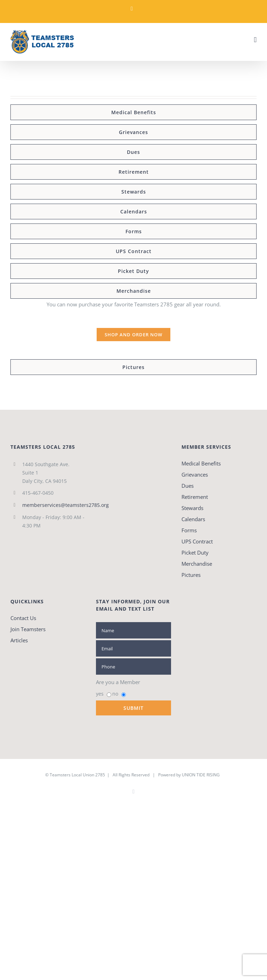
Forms (189, 530)
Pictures (191, 575)
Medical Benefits (201, 463)
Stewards (192, 508)
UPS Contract (197, 541)
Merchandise (197, 564)
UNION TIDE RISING (201, 775)
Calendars (193, 519)
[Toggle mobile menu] (255, 40)
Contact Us (23, 618)
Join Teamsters (28, 629)
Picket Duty (195, 552)
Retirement (195, 497)
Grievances (195, 475)
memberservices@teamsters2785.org (54, 505)
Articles (19, 640)
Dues (188, 486)
